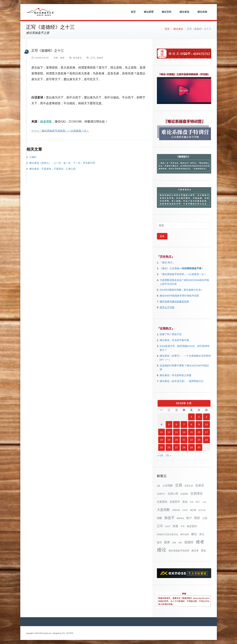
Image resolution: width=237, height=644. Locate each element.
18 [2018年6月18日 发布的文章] (161, 440)
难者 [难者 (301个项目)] (200, 542)
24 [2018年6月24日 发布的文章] (206, 440)
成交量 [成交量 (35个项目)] (193, 510)
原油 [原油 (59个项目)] (185, 502)
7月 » (168, 455)
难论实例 (202, 12)
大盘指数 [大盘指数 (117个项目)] (163, 510)
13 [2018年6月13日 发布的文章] (177, 432)
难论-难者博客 (68, 633)
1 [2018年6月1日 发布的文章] (191, 417)
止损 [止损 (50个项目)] (205, 518)
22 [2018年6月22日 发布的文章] (192, 440)
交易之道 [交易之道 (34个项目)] (189, 486)
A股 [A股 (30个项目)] (159, 486)
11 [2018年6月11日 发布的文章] (161, 432)
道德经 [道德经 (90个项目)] (189, 542)
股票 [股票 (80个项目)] (167, 542)
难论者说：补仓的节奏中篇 (174, 340)
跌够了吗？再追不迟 (171, 334)
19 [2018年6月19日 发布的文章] (169, 440)
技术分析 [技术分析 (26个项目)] (202, 510)
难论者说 (184, 12)
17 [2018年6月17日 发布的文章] (206, 432)
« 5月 (160, 455)
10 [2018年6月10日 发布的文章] (206, 424)
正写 (93, 58)
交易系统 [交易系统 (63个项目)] (162, 502)
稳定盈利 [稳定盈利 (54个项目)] (192, 526)
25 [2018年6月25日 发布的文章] (161, 447)
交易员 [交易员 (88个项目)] (200, 485)
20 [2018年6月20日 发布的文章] (177, 440)
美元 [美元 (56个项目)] (202, 534)
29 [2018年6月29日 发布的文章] (192, 447)
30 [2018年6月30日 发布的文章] (199, 447)
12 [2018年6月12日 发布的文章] (169, 432)
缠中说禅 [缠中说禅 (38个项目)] (185, 534)
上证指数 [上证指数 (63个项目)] (168, 485)
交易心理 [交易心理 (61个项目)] (173, 494)
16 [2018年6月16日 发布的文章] (199, 432)
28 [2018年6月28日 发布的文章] (184, 447)
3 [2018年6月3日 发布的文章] (207, 417)
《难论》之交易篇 (169, 268)
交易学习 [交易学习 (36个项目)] (161, 494)
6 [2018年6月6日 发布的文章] (176, 424)
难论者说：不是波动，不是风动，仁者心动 (52, 169)
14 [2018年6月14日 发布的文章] (184, 432)
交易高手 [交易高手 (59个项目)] (175, 502)
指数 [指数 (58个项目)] (160, 518)
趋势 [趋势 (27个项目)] (180, 543)
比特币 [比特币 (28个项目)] (168, 526)
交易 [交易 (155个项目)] (179, 485)
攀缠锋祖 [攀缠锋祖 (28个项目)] (180, 518)
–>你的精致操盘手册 (190, 268)
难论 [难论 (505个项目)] (162, 550)
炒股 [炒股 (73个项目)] (175, 526)
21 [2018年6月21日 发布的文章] (184, 440)
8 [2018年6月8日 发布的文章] (191, 424)
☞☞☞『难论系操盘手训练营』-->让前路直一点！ (60, 131)
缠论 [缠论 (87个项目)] (194, 534)
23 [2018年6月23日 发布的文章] (199, 440)
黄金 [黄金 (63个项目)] (204, 550)
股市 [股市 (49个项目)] (159, 542)
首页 (133, 12)
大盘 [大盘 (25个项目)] (204, 502)
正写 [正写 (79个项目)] (160, 526)
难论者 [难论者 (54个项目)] (195, 551)
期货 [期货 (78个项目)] (197, 518)
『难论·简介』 (167, 262)
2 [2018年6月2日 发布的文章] (199, 417)
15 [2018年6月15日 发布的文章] (192, 432)
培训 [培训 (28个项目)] (192, 502)
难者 (62, 58)
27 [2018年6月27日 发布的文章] (177, 447)
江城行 (33, 157)
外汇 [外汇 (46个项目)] (198, 502)
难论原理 (149, 12)
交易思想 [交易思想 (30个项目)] (184, 494)
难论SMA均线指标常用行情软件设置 (179, 296)
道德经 (100, 58)
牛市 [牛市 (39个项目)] (183, 526)
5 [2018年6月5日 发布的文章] (169, 424)
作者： (57, 58)
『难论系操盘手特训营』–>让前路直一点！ (183, 274)
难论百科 (167, 12)
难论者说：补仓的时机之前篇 (176, 375)
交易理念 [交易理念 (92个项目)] (197, 493)
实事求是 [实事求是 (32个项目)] (176, 510)
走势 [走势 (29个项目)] (174, 543)
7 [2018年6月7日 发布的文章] (184, 424)
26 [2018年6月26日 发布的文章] (169, 447)
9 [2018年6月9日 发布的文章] (199, 424)
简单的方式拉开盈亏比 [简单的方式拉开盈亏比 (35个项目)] (167, 534)
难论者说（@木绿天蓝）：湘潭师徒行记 (182, 381)
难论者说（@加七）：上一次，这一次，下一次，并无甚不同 (62, 163)
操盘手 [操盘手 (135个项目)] (170, 518)
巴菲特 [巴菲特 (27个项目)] (185, 510)
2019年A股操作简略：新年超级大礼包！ (181, 290)
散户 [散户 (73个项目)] (189, 518)
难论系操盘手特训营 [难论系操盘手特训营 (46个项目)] (179, 551)
